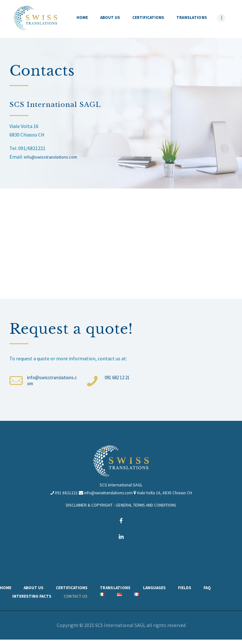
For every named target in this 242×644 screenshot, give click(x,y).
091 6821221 (63, 496)
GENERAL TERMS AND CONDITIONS (147, 508)
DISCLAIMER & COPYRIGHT (88, 508)
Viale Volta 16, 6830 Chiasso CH (167, 496)
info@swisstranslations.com (55, 157)
